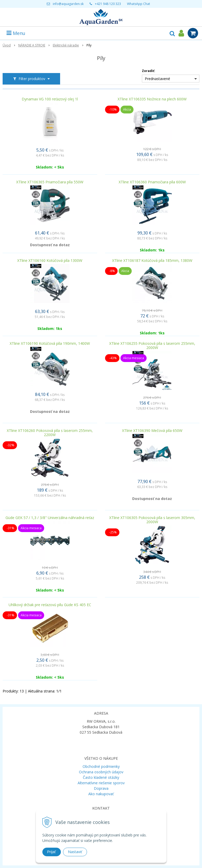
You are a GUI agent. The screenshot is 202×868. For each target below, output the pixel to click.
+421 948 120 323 (108, 4)
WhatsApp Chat (138, 4)
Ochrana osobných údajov (101, 772)
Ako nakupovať (101, 794)
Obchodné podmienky (101, 766)
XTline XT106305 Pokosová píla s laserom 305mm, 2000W (152, 520)
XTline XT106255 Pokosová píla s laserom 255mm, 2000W (152, 346)
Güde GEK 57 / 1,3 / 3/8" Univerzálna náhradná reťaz (50, 518)
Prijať (52, 852)
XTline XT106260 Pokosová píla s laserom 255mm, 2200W (50, 433)
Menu (16, 33)
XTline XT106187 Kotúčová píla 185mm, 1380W (152, 261)
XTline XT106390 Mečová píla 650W (152, 431)
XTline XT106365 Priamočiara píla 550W (50, 182)
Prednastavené (157, 79)
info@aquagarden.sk (68, 4)
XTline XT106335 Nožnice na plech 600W (152, 99)
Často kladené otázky (101, 777)
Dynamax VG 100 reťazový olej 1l (50, 99)
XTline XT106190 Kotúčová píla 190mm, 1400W (50, 343)
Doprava (101, 788)
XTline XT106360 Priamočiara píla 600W (152, 182)
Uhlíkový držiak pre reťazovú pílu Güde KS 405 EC (50, 605)
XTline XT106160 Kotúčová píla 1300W (50, 261)
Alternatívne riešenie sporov (101, 783)
